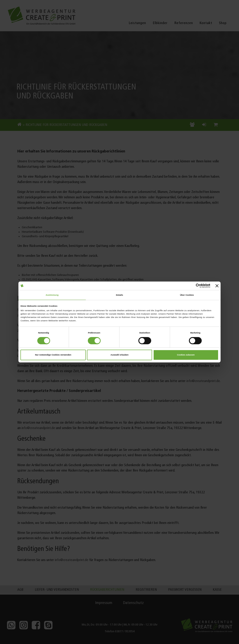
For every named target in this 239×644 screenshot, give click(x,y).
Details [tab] (119, 295)
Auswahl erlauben (119, 355)
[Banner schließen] (217, 286)
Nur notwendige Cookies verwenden (53, 355)
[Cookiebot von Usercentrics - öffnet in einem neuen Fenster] (191, 286)
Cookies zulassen (186, 355)
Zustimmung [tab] (52, 295)
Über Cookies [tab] (187, 295)
